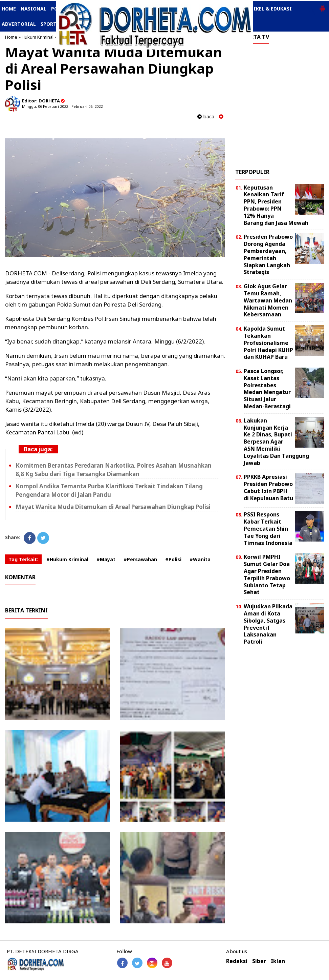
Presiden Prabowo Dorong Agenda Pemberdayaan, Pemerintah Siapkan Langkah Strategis (268, 254)
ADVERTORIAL (19, 24)
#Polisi (173, 559)
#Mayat (106, 559)
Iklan (278, 961)
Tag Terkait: (23, 559)
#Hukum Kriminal (67, 559)
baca (206, 116)
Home (11, 37)
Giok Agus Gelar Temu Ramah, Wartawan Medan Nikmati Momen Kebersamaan (268, 300)
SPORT (49, 24)
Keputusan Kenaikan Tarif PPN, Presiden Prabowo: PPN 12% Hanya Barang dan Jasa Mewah (276, 205)
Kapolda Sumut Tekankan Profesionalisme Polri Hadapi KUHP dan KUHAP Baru (268, 343)
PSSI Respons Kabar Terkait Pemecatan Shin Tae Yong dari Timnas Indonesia (268, 528)
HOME (9, 9)
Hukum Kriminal (38, 37)
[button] (322, 6)
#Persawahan (140, 559)
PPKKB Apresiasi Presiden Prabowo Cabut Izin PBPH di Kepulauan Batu (268, 487)
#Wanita (200, 559)
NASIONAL (34, 9)
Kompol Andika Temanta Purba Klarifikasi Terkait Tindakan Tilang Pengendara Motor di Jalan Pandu (109, 490)
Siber (259, 961)
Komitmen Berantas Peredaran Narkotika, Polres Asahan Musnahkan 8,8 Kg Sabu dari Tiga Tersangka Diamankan (114, 470)
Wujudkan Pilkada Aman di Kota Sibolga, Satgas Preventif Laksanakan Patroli (268, 624)
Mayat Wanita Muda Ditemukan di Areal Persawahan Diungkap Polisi (113, 507)
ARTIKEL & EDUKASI (268, 9)
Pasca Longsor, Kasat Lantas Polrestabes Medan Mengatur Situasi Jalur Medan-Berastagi (267, 389)
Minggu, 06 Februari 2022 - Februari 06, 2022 (62, 106)
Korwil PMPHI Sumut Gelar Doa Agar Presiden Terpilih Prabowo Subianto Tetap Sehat (267, 574)
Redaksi (237, 961)
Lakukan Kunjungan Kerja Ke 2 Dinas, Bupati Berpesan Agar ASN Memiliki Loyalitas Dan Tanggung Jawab (276, 442)
